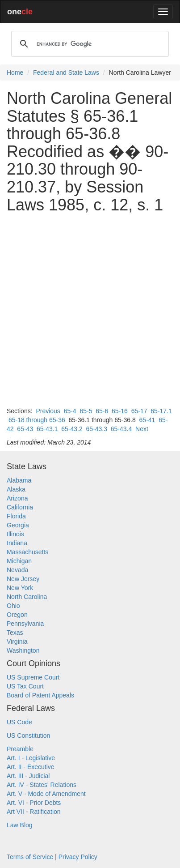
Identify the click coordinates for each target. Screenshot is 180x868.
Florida (16, 516)
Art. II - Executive (31, 767)
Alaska (16, 489)
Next (142, 429)
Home (15, 73)
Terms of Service (30, 857)
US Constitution (28, 735)
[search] (89, 44)
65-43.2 (72, 429)
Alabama (19, 480)
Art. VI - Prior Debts (34, 803)
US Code (19, 722)
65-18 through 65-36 (37, 420)
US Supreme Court (33, 677)
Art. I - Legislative (31, 758)
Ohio (13, 606)
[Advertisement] (90, 310)
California (20, 507)
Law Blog (20, 825)
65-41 (147, 420)
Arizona (17, 498)
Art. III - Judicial (28, 776)
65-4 (70, 411)
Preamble (20, 749)
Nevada (17, 570)
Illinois (15, 534)
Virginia (17, 641)
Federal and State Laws (66, 73)
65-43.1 (47, 429)
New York (20, 588)
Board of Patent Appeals (40, 695)
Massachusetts (27, 552)
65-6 (102, 411)
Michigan (19, 561)
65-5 (86, 411)
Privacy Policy (78, 857)
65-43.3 (96, 429)
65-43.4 (121, 429)
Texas (15, 633)
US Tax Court (25, 686)
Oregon (17, 615)
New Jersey (23, 579)
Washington (23, 650)
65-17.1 (161, 411)
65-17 (139, 411)
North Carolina (27, 597)
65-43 (25, 429)
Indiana (17, 543)
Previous (48, 411)
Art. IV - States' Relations (42, 785)
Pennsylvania (25, 624)
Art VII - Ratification (34, 812)
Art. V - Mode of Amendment (46, 794)
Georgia (18, 525)
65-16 (120, 411)
